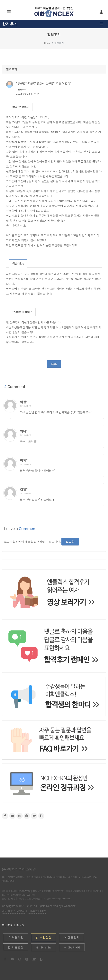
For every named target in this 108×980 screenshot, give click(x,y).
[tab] (21, 107)
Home (47, 43)
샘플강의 (72, 937)
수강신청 (44, 937)
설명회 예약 (72, 947)
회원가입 (16, 937)
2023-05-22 (25, 494)
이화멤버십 (44, 947)
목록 (54, 364)
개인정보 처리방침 (13, 911)
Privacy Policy (37, 911)
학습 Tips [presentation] (18, 264)
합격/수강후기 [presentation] (21, 107)
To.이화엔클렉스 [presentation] (22, 312)
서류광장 (16, 947)
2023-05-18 (25, 406)
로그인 (70, 542)
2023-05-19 (25, 464)
